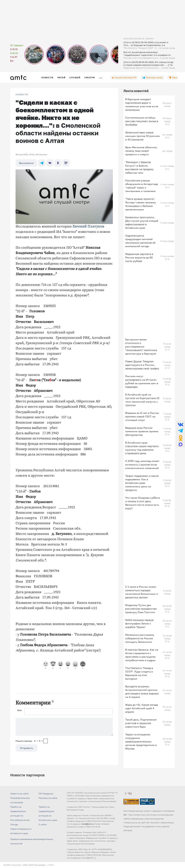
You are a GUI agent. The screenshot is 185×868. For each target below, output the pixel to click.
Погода (14, 824)
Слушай (75, 77)
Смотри (90, 77)
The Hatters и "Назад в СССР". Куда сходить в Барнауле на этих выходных (139, 673)
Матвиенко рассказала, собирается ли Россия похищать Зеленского (140, 638)
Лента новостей (136, 91)
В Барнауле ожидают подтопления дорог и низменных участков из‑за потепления (142, 104)
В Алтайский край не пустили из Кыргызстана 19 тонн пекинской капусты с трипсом (142, 400)
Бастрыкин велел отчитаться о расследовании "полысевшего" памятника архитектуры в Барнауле (141, 346)
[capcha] (46, 741)
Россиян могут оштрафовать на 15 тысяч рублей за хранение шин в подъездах (142, 381)
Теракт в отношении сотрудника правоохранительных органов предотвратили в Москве (141, 741)
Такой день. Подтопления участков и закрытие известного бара (141, 723)
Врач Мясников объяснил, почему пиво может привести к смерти (141, 151)
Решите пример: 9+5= (29, 741)
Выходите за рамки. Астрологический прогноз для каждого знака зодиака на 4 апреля (142, 692)
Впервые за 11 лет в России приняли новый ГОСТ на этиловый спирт (142, 416)
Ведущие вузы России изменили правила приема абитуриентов (142, 431)
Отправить (26, 748)
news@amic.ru (88, 824)
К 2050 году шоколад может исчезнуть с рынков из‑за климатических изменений (142, 464)
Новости (47, 77)
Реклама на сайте (48, 798)
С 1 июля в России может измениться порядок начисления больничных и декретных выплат (142, 592)
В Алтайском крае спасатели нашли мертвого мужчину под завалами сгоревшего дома (142, 448)
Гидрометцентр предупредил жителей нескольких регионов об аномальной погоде (140, 241)
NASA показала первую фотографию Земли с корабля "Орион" (139, 623)
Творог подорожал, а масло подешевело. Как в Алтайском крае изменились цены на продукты (142, 483)
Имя (19, 710)
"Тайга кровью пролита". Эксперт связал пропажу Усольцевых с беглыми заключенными (141, 204)
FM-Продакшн (46, 794)
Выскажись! (26, 163)
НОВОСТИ (22, 95)
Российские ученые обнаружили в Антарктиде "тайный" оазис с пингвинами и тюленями (142, 186)
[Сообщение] (64, 727)
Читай (61, 77)
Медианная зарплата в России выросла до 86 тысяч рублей (139, 257)
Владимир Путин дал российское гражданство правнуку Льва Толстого (141, 609)
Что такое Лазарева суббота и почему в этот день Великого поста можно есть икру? (143, 503)
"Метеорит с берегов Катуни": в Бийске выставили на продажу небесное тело (139, 167)
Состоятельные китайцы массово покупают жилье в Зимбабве (142, 121)
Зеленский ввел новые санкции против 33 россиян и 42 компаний (143, 136)
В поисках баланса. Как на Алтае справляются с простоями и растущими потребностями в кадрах (142, 655)
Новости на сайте (19, 794)
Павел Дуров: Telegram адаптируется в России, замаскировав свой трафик (142, 365)
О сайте (43, 824)
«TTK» (51, 865)
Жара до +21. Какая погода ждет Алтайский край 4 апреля (142, 708)
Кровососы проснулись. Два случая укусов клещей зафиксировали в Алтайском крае (142, 222)
